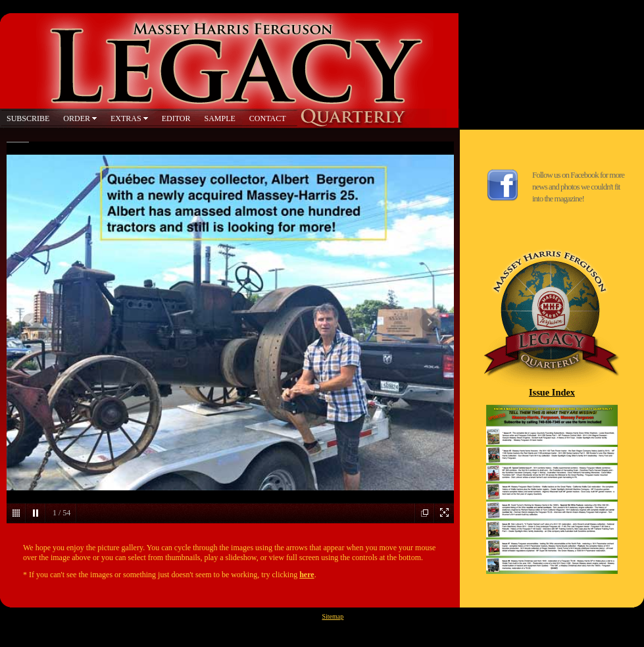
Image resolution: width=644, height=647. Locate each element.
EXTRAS (126, 118)
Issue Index (552, 392)
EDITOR (176, 118)
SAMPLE (219, 118)
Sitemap (333, 616)
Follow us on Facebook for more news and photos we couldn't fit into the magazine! (578, 187)
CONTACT (268, 118)
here (307, 575)
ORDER (77, 118)
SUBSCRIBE (28, 118)
